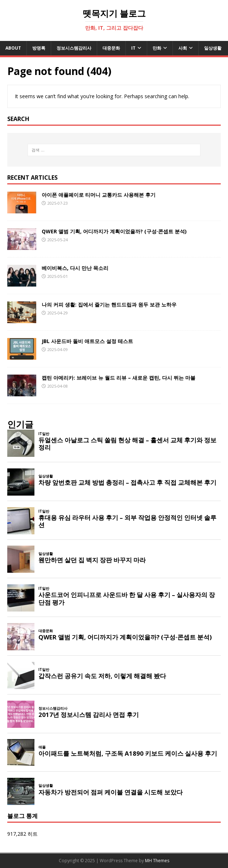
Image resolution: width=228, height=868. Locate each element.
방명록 (39, 48)
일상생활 (213, 48)
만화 (157, 48)
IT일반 (44, 434)
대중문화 (111, 48)
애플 (42, 747)
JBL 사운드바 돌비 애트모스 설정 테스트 (87, 341)
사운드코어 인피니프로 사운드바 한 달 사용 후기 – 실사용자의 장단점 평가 (127, 598)
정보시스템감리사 (74, 48)
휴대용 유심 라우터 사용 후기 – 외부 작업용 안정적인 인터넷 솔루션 (127, 521)
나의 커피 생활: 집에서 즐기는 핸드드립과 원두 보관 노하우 (109, 304)
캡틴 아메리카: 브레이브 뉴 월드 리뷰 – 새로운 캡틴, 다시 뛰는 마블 (119, 378)
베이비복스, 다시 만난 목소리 (75, 268)
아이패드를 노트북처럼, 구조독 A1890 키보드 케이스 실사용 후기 (128, 754)
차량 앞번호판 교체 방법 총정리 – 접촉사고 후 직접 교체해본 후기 (127, 483)
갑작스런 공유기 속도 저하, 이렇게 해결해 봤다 (102, 676)
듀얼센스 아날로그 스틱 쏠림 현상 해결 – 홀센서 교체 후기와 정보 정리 (127, 444)
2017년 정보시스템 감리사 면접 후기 (89, 715)
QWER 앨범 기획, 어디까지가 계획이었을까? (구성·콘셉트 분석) (114, 231)
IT (133, 48)
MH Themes (157, 861)
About (13, 48)
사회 (183, 48)
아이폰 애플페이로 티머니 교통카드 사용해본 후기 (99, 195)
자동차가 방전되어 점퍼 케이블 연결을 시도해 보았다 (111, 792)
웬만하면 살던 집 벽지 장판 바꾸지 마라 (92, 560)
